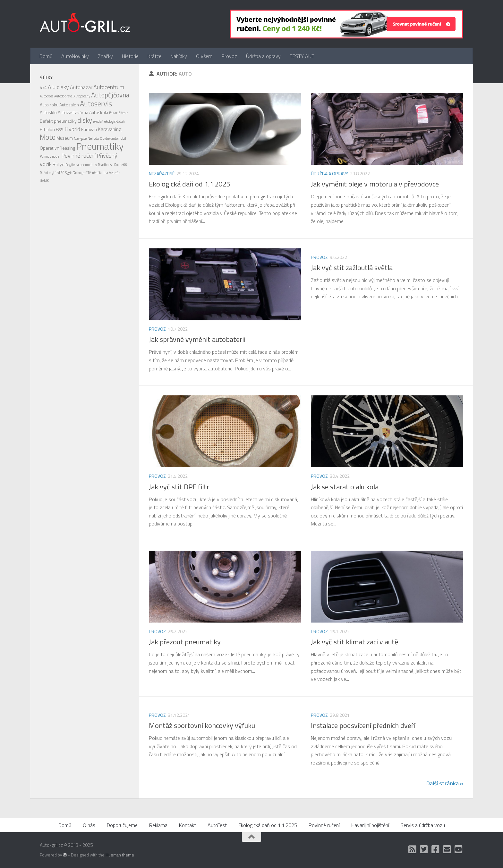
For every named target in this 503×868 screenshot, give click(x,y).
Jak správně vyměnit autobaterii (197, 339)
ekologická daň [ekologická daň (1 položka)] (115, 121)
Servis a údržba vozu (423, 825)
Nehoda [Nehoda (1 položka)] (93, 138)
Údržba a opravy (263, 56)
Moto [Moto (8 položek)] (48, 137)
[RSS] (413, 849)
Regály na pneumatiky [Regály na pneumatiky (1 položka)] (81, 165)
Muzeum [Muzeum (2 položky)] (65, 138)
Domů (46, 56)
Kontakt (188, 825)
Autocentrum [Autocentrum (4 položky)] (109, 87)
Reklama (158, 825)
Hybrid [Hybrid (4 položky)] (72, 129)
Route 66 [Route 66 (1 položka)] (121, 165)
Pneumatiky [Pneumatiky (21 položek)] (100, 146)
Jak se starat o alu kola (345, 487)
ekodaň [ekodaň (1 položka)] (98, 121)
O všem (204, 56)
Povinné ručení (324, 825)
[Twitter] (424, 849)
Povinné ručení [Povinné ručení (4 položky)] (78, 156)
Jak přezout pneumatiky (185, 642)
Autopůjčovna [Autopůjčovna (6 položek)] (110, 95)
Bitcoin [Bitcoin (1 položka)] (123, 113)
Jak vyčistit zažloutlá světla (352, 268)
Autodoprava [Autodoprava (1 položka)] (63, 96)
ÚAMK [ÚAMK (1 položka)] (44, 181)
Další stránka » (445, 783)
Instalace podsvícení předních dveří (363, 725)
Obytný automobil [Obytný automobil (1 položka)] (113, 138)
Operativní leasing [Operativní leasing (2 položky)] (57, 148)
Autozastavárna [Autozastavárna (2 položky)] (73, 112)
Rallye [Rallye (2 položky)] (59, 164)
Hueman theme (120, 855)
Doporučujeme (122, 825)
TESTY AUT (302, 56)
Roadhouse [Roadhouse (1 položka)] (106, 165)
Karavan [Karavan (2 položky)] (89, 129)
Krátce (154, 56)
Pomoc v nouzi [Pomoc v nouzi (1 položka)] (50, 156)
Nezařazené (162, 174)
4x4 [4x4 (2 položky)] (43, 87)
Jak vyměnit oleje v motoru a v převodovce (375, 184)
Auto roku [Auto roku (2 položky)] (49, 105)
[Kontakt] (447, 849)
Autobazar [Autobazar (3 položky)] (81, 87)
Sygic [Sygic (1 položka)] (69, 173)
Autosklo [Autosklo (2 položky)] (48, 112)
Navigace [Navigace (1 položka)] (80, 138)
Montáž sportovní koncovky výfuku (202, 725)
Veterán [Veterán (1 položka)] (115, 173)
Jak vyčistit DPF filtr (179, 487)
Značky (105, 56)
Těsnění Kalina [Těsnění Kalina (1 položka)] (98, 173)
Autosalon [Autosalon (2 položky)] (69, 105)
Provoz (229, 56)
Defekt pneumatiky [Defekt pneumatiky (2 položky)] (58, 121)
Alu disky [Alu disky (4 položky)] (58, 87)
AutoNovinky (75, 56)
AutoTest (217, 825)
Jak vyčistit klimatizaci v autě (354, 642)
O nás (89, 825)
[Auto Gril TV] (459, 849)
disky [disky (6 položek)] (85, 120)
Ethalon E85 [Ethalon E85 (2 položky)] (52, 129)
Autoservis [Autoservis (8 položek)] (96, 104)
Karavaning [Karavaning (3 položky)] (110, 129)
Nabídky (179, 56)
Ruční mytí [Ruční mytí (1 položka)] (48, 173)
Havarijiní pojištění (370, 825)
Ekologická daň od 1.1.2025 (189, 184)
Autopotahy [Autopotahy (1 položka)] (82, 96)
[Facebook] (436, 849)
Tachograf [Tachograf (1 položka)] (80, 173)
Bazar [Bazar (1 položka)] (113, 113)
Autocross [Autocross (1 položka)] (47, 96)
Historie (130, 56)
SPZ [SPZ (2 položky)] (60, 172)
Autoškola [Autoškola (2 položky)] (99, 112)
